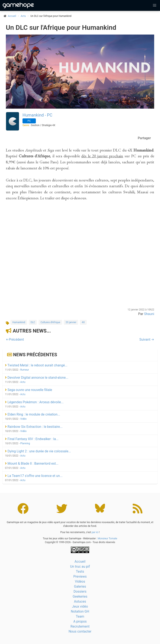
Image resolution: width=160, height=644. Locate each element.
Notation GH (80, 611)
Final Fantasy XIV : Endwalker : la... (32, 439)
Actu (23, 16)
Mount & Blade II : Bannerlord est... (32, 463)
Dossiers (80, 591)
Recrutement (80, 626)
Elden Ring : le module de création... (32, 414)
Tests (80, 571)
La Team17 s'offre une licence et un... (34, 476)
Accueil (80, 561)
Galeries (80, 586)
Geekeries (80, 596)
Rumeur (25, 370)
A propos (80, 621)
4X (83, 322)
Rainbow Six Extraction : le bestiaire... (34, 427)
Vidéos (80, 581)
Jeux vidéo (80, 606)
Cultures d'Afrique (50, 322)
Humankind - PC (37, 115)
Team (80, 616)
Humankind (19, 322)
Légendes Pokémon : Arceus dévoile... (34, 402)
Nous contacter (80, 631)
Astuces (80, 601)
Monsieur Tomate (107, 539)
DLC (33, 322)
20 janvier (71, 322)
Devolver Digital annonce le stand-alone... (37, 378)
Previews (80, 576)
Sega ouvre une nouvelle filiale (29, 390)
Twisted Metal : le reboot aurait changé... (36, 365)
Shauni (149, 314)
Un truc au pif (80, 566)
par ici (95, 532)
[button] (155, 5)
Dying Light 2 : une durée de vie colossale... (38, 451)
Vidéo (23, 419)
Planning (25, 443)
